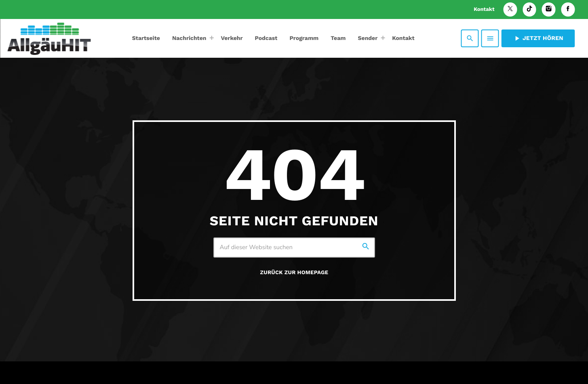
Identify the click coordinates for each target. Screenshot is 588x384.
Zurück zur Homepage (294, 273)
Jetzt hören (538, 38)
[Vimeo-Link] (49, 38)
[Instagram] (549, 9)
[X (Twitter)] (510, 9)
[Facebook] (568, 9)
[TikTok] (529, 9)
